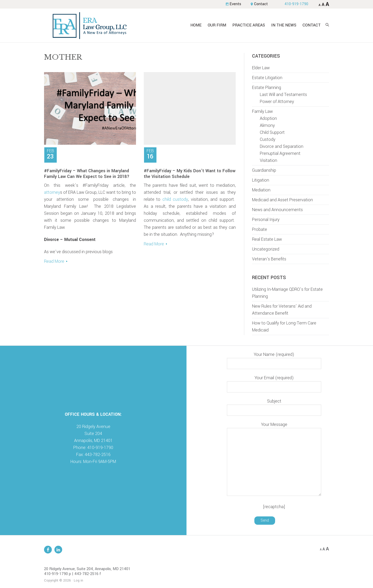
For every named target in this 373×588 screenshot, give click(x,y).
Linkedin (58, 550)
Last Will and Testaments (283, 95)
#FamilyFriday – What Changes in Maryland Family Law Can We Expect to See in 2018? (87, 174)
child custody (175, 199)
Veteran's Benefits (269, 259)
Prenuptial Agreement (280, 153)
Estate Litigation (267, 78)
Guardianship (264, 170)
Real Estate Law (267, 239)
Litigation (261, 180)
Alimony (267, 125)
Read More (54, 261)
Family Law (262, 111)
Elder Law (261, 68)
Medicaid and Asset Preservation (282, 200)
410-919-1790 (296, 4)
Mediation (261, 190)
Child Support (272, 132)
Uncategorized (266, 249)
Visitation (268, 160)
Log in (78, 580)
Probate (260, 229)
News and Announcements (277, 210)
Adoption (268, 118)
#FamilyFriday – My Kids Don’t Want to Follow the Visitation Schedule (190, 174)
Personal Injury (266, 220)
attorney (52, 192)
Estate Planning (267, 88)
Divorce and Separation (282, 146)
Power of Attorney (277, 102)
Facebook (48, 550)
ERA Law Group (89, 25)
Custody (268, 139)
